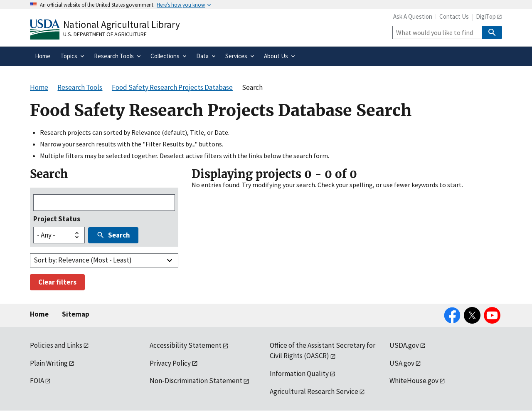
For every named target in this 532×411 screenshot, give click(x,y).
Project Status (57, 219)
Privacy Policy (170, 363)
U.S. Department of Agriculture (105, 34)
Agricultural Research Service (314, 391)
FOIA (37, 381)
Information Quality (299, 374)
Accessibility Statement (186, 345)
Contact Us (454, 16)
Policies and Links (56, 345)
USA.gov (402, 363)
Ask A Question (413, 16)
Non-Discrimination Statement (196, 381)
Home (39, 314)
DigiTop (486, 16)
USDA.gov (404, 345)
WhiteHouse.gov (414, 381)
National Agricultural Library (122, 24)
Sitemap (76, 314)
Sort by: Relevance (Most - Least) (83, 260)
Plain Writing (49, 363)
